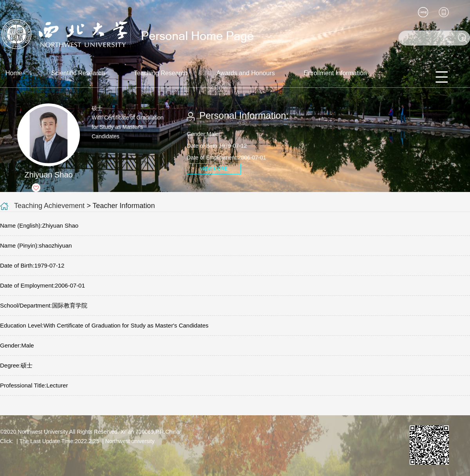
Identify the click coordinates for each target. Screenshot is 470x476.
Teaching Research (161, 73)
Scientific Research (78, 73)
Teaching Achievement (49, 206)
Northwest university (130, 441)
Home (14, 73)
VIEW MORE (214, 169)
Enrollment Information (335, 73)
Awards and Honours (246, 73)
